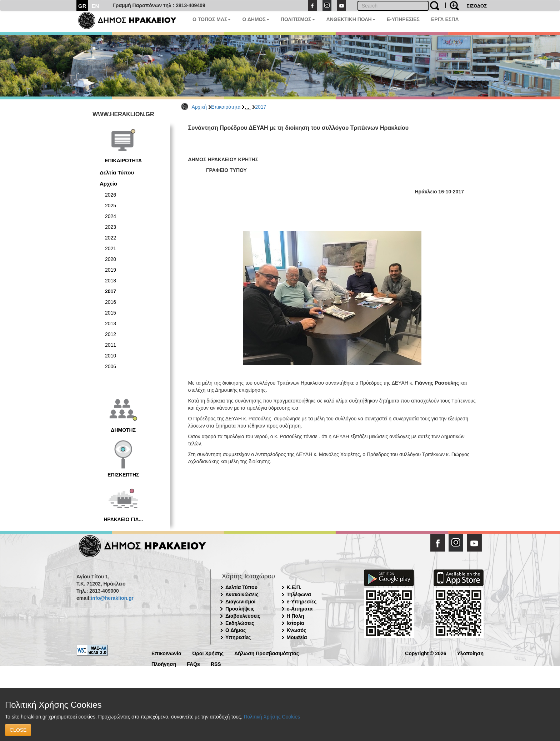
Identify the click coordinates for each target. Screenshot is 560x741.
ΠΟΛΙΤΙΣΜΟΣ (298, 19)
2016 (111, 302)
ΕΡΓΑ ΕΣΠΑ (445, 19)
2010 (111, 356)
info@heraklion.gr (112, 598)
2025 (111, 206)
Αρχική (199, 107)
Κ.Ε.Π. (294, 587)
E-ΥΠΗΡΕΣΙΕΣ (403, 19)
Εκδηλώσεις (240, 623)
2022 (111, 238)
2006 (111, 366)
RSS (216, 664)
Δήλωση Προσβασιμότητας (267, 653)
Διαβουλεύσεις (243, 616)
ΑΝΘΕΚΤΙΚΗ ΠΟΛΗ (351, 19)
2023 (111, 227)
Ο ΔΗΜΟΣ (256, 19)
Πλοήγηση (164, 664)
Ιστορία (296, 623)
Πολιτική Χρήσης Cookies (272, 717)
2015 (111, 313)
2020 (111, 259)
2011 (111, 345)
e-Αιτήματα (300, 609)
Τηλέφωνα (299, 594)
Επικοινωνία (166, 653)
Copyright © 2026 (426, 653)
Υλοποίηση (470, 653)
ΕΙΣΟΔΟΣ (477, 6)
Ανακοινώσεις (242, 594)
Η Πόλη (296, 616)
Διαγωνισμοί (240, 602)
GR (82, 6)
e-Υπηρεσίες (302, 602)
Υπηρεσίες (238, 637)
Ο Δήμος (236, 630)
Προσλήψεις (240, 609)
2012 (111, 334)
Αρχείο (108, 184)
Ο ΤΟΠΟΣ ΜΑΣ (212, 19)
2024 (111, 216)
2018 (111, 281)
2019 (111, 270)
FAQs (193, 664)
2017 (261, 107)
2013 (111, 323)
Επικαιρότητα (226, 107)
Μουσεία (297, 637)
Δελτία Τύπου (117, 172)
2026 (111, 195)
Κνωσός (297, 630)
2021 (111, 248)
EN (96, 6)
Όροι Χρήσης (208, 653)
